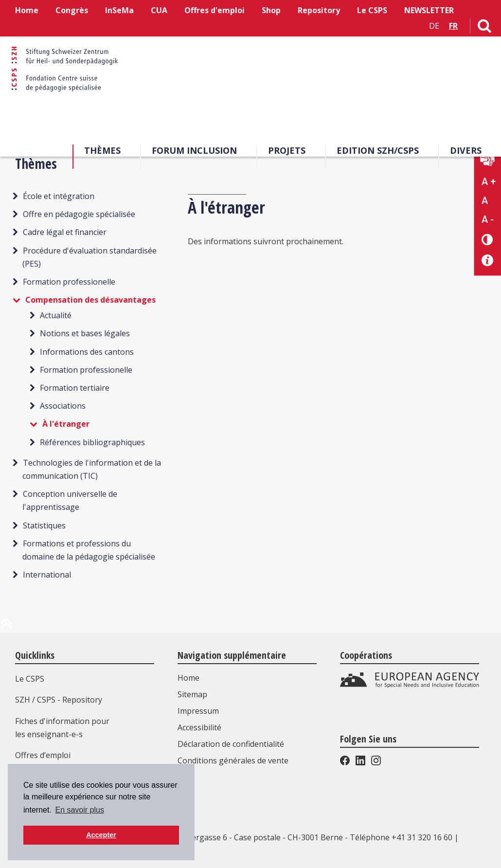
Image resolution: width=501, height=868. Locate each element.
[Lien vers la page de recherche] (484, 28)
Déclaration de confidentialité (231, 744)
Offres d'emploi (215, 10)
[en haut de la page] (6, 627)
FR (453, 26)
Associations (63, 406)
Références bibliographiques (92, 442)
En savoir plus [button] (80, 810)
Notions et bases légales (85, 333)
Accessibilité (199, 727)
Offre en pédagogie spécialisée (79, 214)
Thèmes (102, 150)
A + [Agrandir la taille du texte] (489, 181)
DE (434, 26)
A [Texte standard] (485, 200)
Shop (271, 10)
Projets (287, 150)
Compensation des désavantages (90, 300)
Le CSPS (372, 10)
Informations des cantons (87, 352)
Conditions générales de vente (233, 760)
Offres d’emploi (43, 755)
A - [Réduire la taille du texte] (488, 219)
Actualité (56, 315)
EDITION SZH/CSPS (378, 150)
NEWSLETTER (429, 10)
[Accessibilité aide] (488, 261)
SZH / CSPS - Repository (59, 700)
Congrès (72, 10)
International (47, 575)
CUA (159, 10)
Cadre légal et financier (65, 232)
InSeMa (119, 10)
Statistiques (44, 525)
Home (27, 10)
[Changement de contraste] (488, 239)
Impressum (198, 711)
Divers (466, 150)
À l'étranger (66, 424)
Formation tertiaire (75, 388)
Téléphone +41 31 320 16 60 (401, 837)
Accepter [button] (101, 835)
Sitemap (192, 694)
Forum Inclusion (194, 150)
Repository (319, 10)
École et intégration (59, 196)
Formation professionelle (69, 282)
